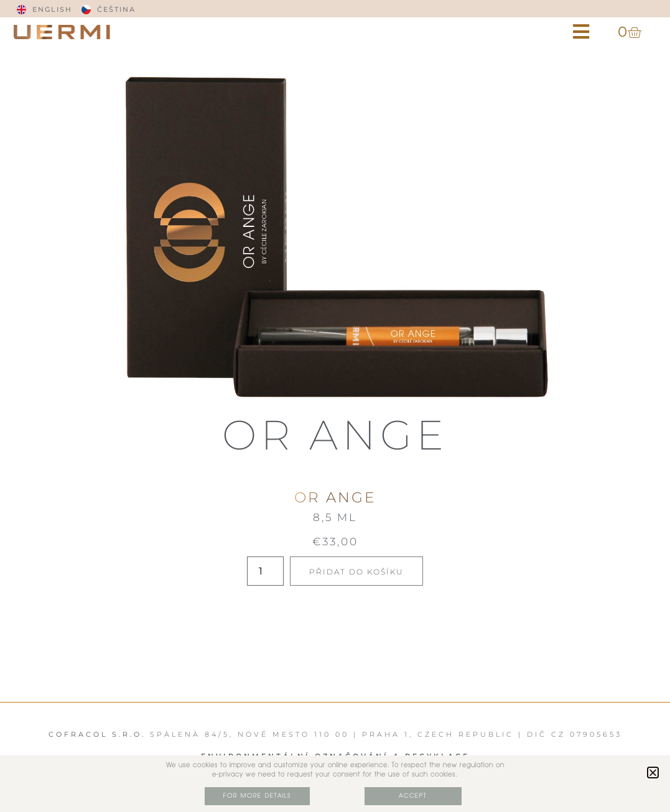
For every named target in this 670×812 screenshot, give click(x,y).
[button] (581, 32)
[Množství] (265, 571)
